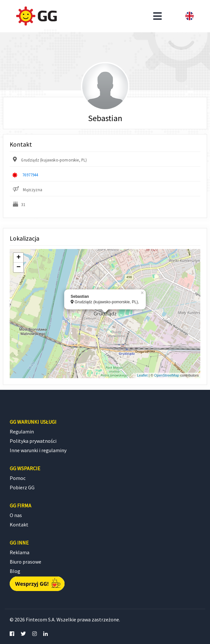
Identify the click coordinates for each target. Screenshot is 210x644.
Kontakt (19, 525)
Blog (15, 571)
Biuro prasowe (25, 562)
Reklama (20, 552)
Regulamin (22, 431)
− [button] (19, 267)
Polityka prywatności (33, 441)
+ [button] (19, 258)
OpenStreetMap (167, 375)
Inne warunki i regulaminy (38, 450)
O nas (16, 515)
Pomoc (18, 478)
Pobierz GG (22, 487)
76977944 (30, 175)
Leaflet (142, 375)
